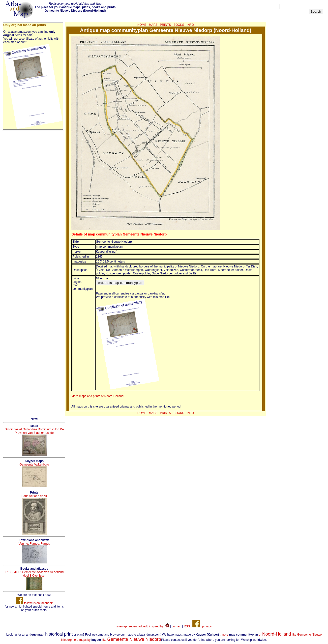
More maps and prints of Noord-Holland (97, 396)
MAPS (153, 25)
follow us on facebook (34, 603)
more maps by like (116, 640)
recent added (138, 626)
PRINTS (165, 25)
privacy (207, 626)
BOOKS (179, 25)
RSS (187, 626)
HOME (142, 25)
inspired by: (159, 626)
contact (177, 626)
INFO (190, 25)
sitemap (122, 626)
